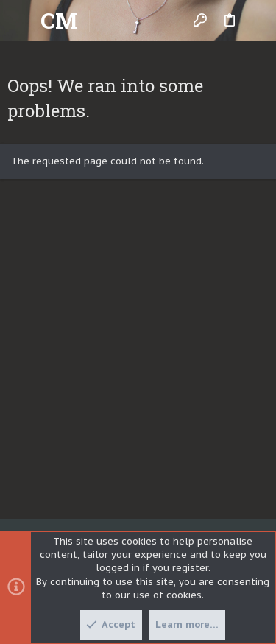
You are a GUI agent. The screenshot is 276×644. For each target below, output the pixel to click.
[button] (22, 21)
